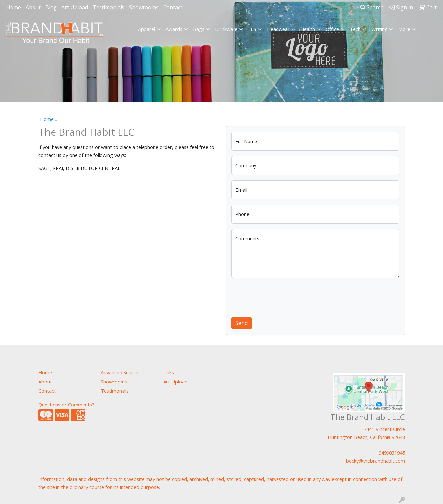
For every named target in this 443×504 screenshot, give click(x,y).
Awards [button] (174, 29)
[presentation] (281, 296)
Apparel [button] (146, 29)
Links (169, 372)
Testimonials (109, 7)
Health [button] (308, 29)
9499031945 (392, 453)
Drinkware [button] (226, 29)
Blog (51, 7)
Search (372, 7)
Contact (173, 7)
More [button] (404, 29)
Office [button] (332, 29)
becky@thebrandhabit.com (376, 461)
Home (14, 7)
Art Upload (75, 7)
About (33, 7)
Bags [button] (199, 29)
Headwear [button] (278, 29)
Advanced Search (120, 372)
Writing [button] (379, 29)
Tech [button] (355, 29)
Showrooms (144, 7)
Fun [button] (252, 29)
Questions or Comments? (66, 405)
